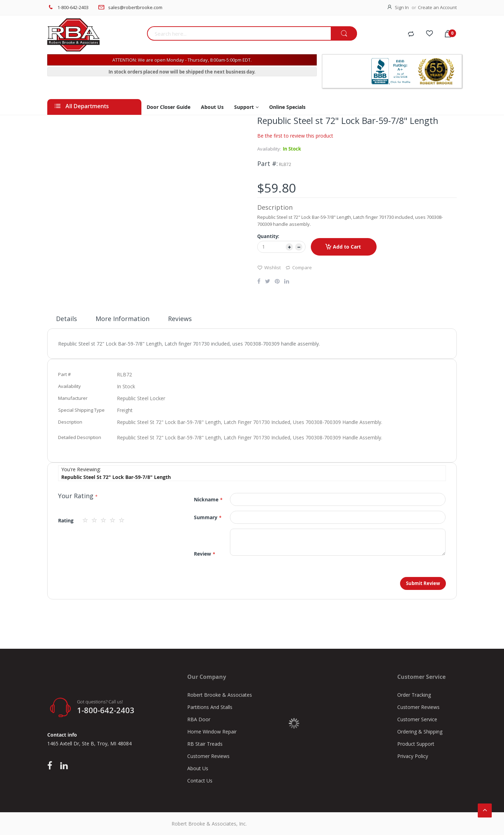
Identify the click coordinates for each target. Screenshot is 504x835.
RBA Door (199, 719)
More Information (122, 319)
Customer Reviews (208, 756)
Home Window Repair (212, 732)
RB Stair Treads (205, 744)
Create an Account (437, 7)
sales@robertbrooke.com (135, 7)
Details (66, 319)
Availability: (269, 149)
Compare (299, 267)
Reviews (180, 319)
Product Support (416, 744)
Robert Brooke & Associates (220, 695)
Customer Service (417, 719)
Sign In (402, 7)
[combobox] (239, 33)
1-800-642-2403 (73, 7)
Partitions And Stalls (210, 707)
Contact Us (200, 781)
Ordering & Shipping (420, 732)
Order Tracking (414, 695)
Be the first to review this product (295, 136)
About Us (198, 768)
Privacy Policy (413, 756)
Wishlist (269, 267)
